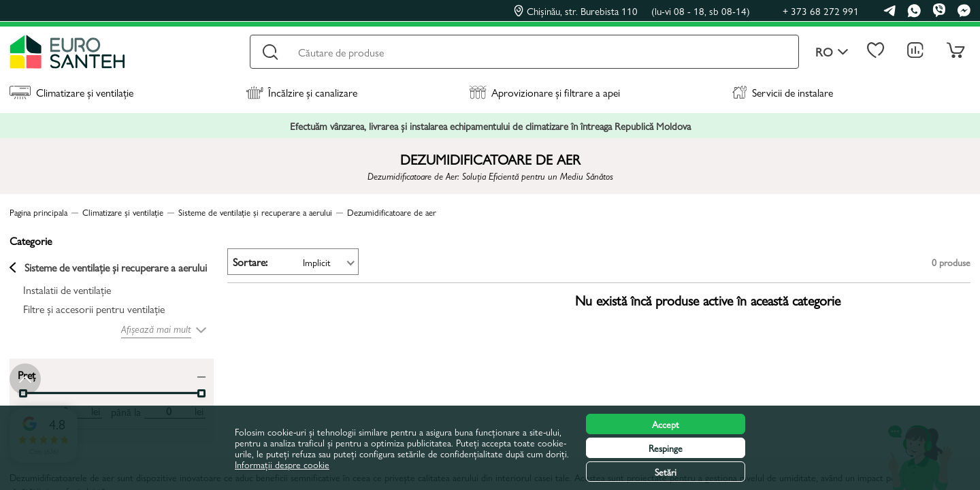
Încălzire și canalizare (301, 92)
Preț (27, 374)
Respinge (666, 448)
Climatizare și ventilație (71, 92)
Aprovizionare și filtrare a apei (544, 92)
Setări (666, 472)
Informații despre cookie (282, 464)
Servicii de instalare (783, 92)
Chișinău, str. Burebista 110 (632, 11)
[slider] (201, 393)
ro (832, 52)
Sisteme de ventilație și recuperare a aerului (108, 267)
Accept (666, 424)
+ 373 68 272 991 (821, 11)
